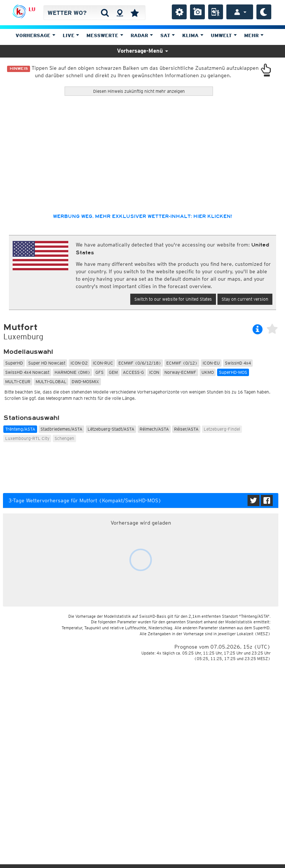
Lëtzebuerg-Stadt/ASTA (111, 429)
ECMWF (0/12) (182, 363)
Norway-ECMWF (180, 372)
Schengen (64, 438)
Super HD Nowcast (47, 363)
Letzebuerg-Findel (222, 429)
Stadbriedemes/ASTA (61, 429)
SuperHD (14, 363)
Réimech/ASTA (154, 429)
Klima (193, 35)
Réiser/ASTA (186, 429)
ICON (154, 372)
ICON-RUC (103, 363)
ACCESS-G (133, 372)
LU (32, 9)
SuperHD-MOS (233, 372)
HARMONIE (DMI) (72, 372)
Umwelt (224, 35)
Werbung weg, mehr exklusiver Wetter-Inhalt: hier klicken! (142, 216)
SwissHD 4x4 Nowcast (27, 372)
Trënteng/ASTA (20, 429)
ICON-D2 (79, 363)
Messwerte (105, 35)
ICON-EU (211, 363)
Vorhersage (35, 35)
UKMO (208, 372)
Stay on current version (245, 299)
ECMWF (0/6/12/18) (140, 363)
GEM (113, 372)
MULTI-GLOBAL (51, 381)
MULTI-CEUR (18, 381)
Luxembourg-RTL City (27, 438)
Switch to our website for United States (173, 299)
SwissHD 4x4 (238, 363)
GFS (99, 372)
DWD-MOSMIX (85, 381)
